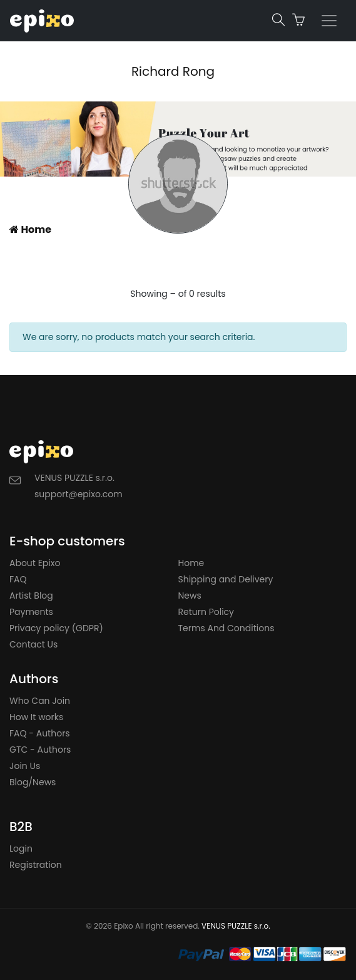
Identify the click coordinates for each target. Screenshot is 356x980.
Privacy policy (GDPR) (56, 628)
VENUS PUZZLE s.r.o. (236, 926)
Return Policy (206, 612)
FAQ (18, 579)
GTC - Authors (40, 750)
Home (30, 230)
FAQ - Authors (40, 733)
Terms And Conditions (226, 628)
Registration (36, 865)
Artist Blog (31, 596)
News (190, 596)
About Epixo (35, 563)
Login (21, 848)
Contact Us (33, 644)
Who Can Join (40, 701)
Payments (31, 612)
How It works (36, 717)
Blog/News (33, 782)
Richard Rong (173, 71)
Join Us (25, 766)
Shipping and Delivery (226, 579)
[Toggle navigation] (329, 21)
